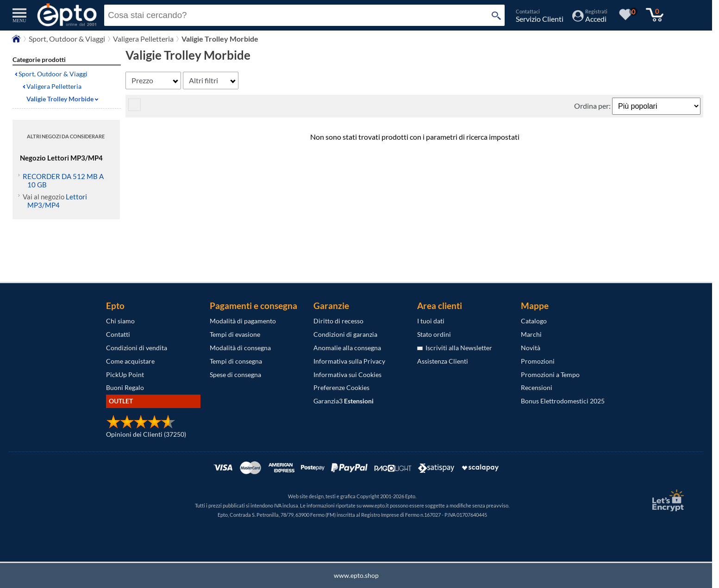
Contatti (118, 334)
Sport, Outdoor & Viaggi (53, 74)
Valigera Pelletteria (54, 86)
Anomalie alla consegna (347, 348)
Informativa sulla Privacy (349, 361)
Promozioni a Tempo (550, 374)
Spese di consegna (235, 374)
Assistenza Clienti (443, 361)
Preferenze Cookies (341, 387)
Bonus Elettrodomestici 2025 (563, 401)
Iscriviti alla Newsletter (455, 348)
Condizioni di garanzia (345, 334)
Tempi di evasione (235, 334)
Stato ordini (434, 334)
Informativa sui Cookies (347, 374)
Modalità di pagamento (243, 321)
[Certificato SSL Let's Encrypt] (667, 500)
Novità (531, 348)
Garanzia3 (344, 401)
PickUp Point (125, 374)
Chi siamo (120, 321)
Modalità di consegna (240, 348)
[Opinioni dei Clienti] (141, 426)
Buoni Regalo (125, 387)
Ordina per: (593, 106)
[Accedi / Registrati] (590, 19)
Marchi (531, 334)
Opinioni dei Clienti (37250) (146, 434)
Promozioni (538, 361)
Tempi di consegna (236, 361)
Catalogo (534, 321)
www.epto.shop (356, 575)
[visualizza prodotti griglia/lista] (134, 108)
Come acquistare (130, 361)
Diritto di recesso (338, 321)
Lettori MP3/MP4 (57, 201)
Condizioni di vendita (137, 348)
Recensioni (537, 387)
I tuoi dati (431, 321)
